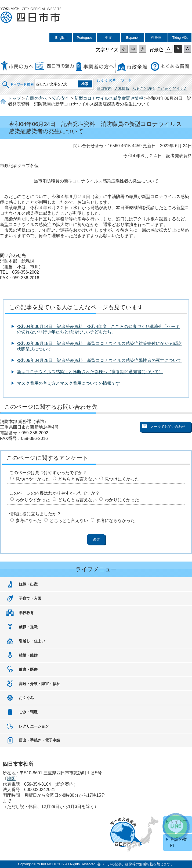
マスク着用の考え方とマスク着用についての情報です (68, 383)
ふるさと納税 (143, 89)
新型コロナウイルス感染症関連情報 (109, 98)
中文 (108, 38)
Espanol (132, 38)
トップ (15, 98)
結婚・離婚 (28, 655)
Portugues (85, 38)
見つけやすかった (33, 479)
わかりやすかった (33, 500)
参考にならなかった (115, 521)
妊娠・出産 (28, 584)
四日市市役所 (31, 15)
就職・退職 (28, 627)
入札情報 (122, 89)
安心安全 (61, 98)
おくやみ (26, 698)
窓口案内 (104, 89)
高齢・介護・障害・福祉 (39, 684)
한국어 (156, 38)
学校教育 (26, 613)
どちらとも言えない (77, 479)
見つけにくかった (122, 479)
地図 (11, 779)
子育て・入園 (30, 598)
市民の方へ (37, 98)
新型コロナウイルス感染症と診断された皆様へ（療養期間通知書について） (90, 372)
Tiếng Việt (180, 38)
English (61, 38)
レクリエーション (34, 726)
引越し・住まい (32, 641)
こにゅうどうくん (172, 89)
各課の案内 (179, 842)
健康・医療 (28, 669)
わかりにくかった (122, 500)
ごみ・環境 (28, 712)
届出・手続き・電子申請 (39, 740)
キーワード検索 (18, 81)
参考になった (28, 521)
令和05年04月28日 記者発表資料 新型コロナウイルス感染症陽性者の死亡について (99, 360)
